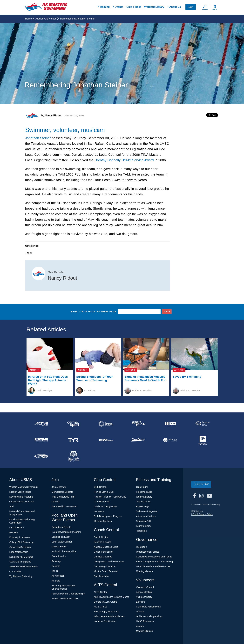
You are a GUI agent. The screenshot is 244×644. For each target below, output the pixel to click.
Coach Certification (103, 552)
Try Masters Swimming (21, 576)
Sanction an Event (61, 537)
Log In (215, 10)
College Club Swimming (22, 542)
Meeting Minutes (145, 571)
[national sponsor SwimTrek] (170, 440)
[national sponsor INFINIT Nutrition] (138, 424)
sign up (167, 312)
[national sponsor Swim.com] (106, 440)
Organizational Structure (22, 502)
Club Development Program (108, 516)
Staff (12, 506)
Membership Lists (103, 521)
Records (56, 566)
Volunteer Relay (144, 597)
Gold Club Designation (105, 506)
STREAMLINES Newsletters (24, 567)
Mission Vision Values (20, 492)
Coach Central (101, 537)
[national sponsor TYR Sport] (74, 440)
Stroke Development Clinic (65, 599)
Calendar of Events (61, 527)
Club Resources (102, 502)
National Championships (64, 551)
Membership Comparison (64, 506)
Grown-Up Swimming (20, 547)
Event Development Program (66, 532)
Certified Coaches (103, 557)
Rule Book (141, 547)
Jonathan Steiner (38, 138)
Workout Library (154, 7)
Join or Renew (59, 487)
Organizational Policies (148, 552)
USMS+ (56, 502)
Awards (140, 626)
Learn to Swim (143, 526)
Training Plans (143, 502)
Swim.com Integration (147, 511)
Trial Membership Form (63, 497)
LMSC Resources (145, 621)
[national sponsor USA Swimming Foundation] (74, 456)
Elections (141, 602)
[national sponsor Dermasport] (74, 424)
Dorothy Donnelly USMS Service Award (124, 160)
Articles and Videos (47, 19)
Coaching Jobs (101, 576)
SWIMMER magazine (20, 562)
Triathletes (141, 531)
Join (191, 7)
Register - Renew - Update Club (110, 497)
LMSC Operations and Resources (153, 566)
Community (15, 571)
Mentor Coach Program (106, 571)
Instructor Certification (105, 621)
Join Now (201, 484)
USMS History (17, 528)
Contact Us (197, 511)
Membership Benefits (62, 492)
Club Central (100, 487)
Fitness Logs (143, 506)
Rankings (56, 561)
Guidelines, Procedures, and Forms (154, 557)
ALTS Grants (100, 607)
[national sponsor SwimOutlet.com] (138, 440)
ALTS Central (101, 592)
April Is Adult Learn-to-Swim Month (111, 597)
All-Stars (56, 581)
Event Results (59, 556)
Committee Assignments (148, 607)
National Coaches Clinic (106, 547)
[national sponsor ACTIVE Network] (41, 424)
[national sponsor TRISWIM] (41, 456)
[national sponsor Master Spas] (203, 424)
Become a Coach (103, 542)
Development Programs (21, 497)
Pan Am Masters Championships (68, 594)
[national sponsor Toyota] (203, 440)
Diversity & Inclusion (20, 537)
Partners (14, 532)
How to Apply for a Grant (106, 612)
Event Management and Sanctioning (155, 562)
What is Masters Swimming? (24, 487)
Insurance (99, 511)
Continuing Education (105, 566)
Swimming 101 (144, 521)
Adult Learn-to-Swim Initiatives (109, 616)
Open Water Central (62, 542)
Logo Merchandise (19, 552)
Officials (140, 612)
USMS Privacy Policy (202, 514)
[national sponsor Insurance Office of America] (170, 424)
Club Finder (134, 7)
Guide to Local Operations (149, 616)
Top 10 (55, 571)
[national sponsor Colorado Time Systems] (106, 424)
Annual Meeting (144, 592)
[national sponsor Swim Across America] (41, 440)
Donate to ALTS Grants (21, 557)
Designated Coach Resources (109, 562)
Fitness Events (59, 547)
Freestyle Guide (144, 492)
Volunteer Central (145, 587)
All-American (58, 576)
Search (205, 10)
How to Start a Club (104, 492)
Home (30, 19)
